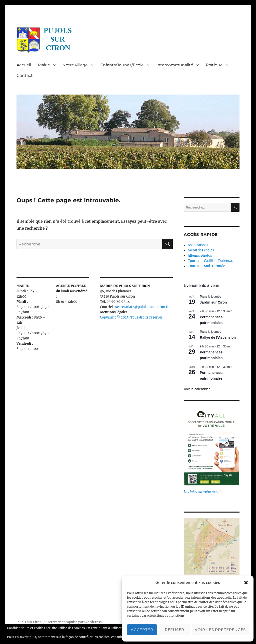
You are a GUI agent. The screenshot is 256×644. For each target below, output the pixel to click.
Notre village (75, 65)
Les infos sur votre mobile (203, 492)
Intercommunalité (175, 65)
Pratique (214, 65)
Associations (198, 245)
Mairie (44, 65)
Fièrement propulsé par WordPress (74, 622)
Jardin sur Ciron (213, 302)
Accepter (142, 630)
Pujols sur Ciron (29, 622)
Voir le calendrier (197, 389)
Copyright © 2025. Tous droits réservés (131, 317)
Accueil (24, 65)
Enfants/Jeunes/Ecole (122, 65)
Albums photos (200, 256)
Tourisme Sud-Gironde (206, 266)
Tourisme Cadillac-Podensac (211, 261)
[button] (246, 583)
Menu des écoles (201, 250)
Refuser (174, 630)
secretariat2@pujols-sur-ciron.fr (142, 307)
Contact (25, 75)
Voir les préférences (220, 630)
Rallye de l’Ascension (218, 337)
